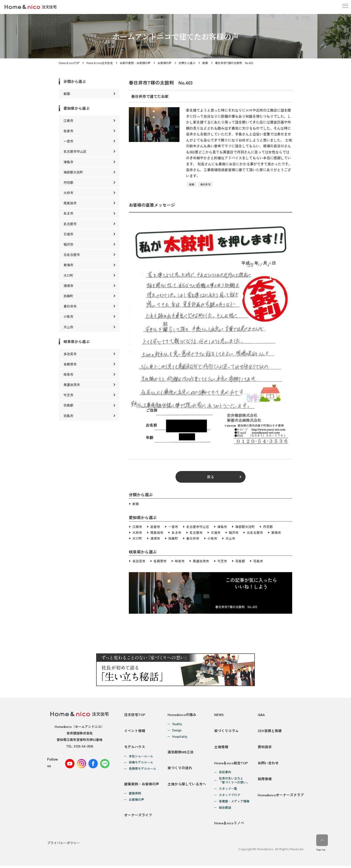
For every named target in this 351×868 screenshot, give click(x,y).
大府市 (137, 532)
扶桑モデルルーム (141, 763)
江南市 (137, 527)
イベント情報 (135, 731)
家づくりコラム (226, 731)
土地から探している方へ (187, 785)
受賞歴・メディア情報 (234, 803)
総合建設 (225, 809)
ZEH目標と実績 (270, 731)
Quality (177, 723)
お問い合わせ (268, 764)
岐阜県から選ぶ (77, 341)
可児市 (222, 561)
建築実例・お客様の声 (142, 785)
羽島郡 (240, 561)
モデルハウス (135, 747)
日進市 (216, 532)
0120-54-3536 (83, 746)
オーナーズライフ (138, 817)
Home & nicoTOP (69, 63)
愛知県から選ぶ (77, 108)
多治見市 (139, 561)
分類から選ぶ (187, 63)
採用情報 (265, 781)
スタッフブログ (230, 797)
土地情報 (221, 747)
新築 (205, 63)
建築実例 (135, 795)
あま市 (176, 532)
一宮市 (173, 527)
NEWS (219, 714)
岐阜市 (180, 561)
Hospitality (180, 736)
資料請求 (265, 747)
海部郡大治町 (245, 527)
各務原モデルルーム (142, 770)
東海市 (276, 532)
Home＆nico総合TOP (231, 764)
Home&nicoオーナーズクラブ (281, 798)
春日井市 (205, 184)
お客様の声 (165, 63)
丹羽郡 (268, 527)
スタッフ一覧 (228, 790)
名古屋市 (196, 532)
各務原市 (160, 561)
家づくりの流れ (180, 769)
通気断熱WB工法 (181, 752)
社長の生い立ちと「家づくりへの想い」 (234, 782)
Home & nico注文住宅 (100, 63)
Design (177, 730)
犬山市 (230, 538)
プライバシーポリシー (63, 845)
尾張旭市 (157, 532)
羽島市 (258, 561)
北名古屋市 (255, 532)
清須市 (155, 538)
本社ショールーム (141, 757)
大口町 (137, 538)
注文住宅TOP (135, 714)
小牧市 (212, 538)
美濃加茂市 (201, 561)
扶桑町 (173, 538)
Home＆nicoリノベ (229, 825)
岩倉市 (155, 527)
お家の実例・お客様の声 (135, 63)
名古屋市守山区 (198, 527)
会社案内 (225, 774)
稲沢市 (234, 532)
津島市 (222, 527)
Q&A (261, 714)
